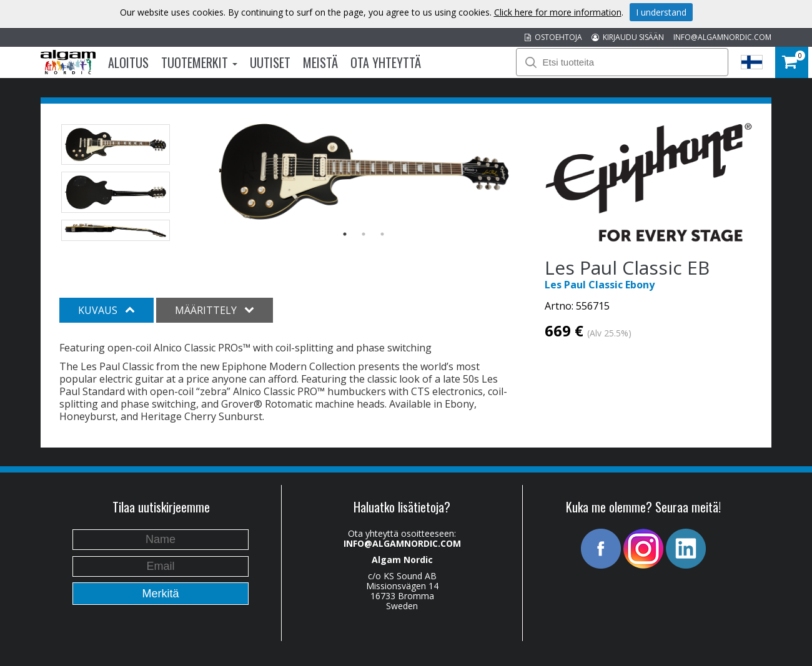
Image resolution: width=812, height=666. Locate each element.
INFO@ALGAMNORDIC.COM (722, 37)
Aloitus (128, 62)
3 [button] (382, 234)
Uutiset (270, 62)
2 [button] (364, 234)
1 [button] (345, 234)
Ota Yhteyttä (386, 62)
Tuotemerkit (199, 62)
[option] (364, 172)
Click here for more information (558, 12)
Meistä (320, 62)
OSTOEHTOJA (553, 37)
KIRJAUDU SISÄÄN (628, 37)
